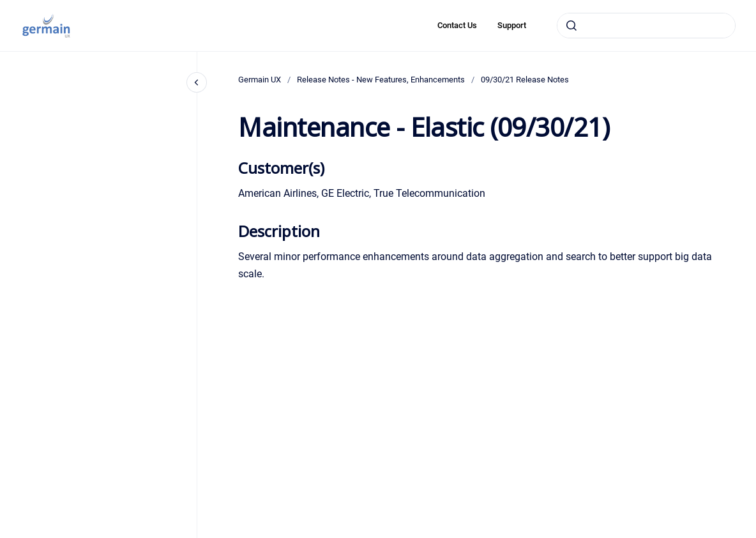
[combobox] (646, 26)
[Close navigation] (197, 82)
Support (512, 25)
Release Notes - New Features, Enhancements (381, 80)
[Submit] (571, 26)
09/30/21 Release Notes (525, 80)
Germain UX (260, 80)
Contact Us (457, 25)
